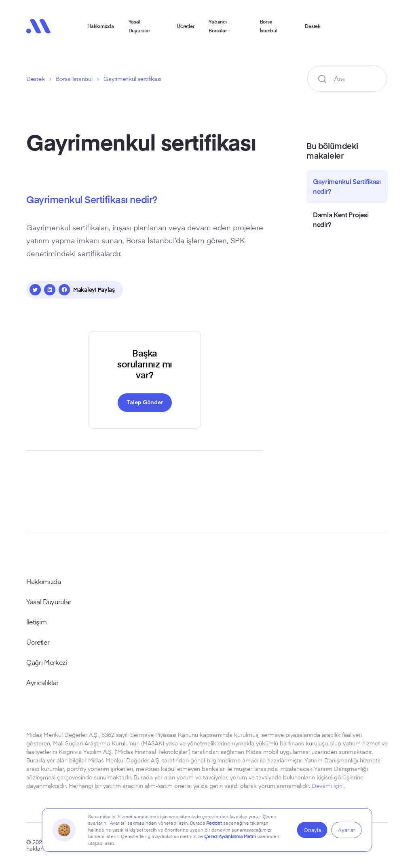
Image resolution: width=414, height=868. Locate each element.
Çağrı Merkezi (47, 662)
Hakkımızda (101, 26)
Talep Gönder (145, 402)
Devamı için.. (328, 786)
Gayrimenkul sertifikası (132, 79)
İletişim (36, 622)
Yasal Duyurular (139, 26)
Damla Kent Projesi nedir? (341, 219)
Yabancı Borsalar (218, 26)
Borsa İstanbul (269, 26)
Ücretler (185, 26)
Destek (313, 26)
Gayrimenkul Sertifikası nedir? (347, 186)
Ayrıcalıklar (42, 682)
